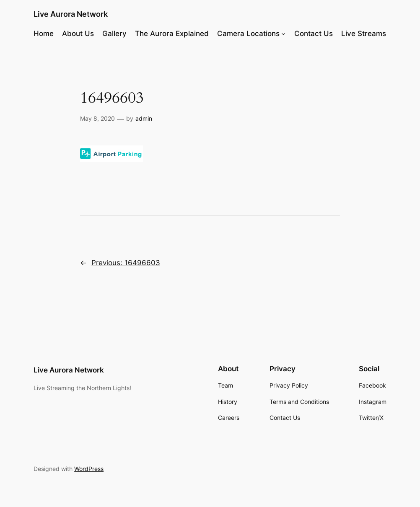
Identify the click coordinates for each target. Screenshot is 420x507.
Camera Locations (248, 34)
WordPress (89, 469)
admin (144, 118)
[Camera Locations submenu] (283, 34)
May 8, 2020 (97, 118)
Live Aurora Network (71, 14)
